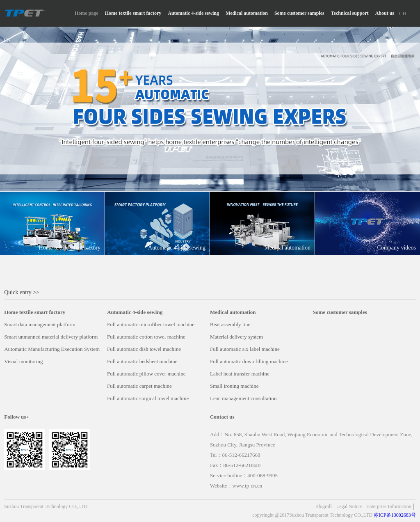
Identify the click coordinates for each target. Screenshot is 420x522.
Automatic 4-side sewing (193, 13)
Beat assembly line (230, 324)
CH (403, 13)
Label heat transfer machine (240, 374)
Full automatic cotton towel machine (146, 337)
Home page (87, 13)
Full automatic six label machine (245, 349)
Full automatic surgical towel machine (148, 398)
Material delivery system (236, 337)
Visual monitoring (23, 361)
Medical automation (247, 13)
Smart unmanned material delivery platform (51, 337)
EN (7, 40)
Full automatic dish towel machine (144, 349)
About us (385, 13)
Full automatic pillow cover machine (146, 374)
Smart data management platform (40, 324)
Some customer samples (299, 13)
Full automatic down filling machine (249, 361)
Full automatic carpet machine (139, 386)
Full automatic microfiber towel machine (151, 324)
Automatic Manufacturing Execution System (52, 349)
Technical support (350, 13)
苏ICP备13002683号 (395, 515)
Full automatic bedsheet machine (142, 361)
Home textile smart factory (133, 13)
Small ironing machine (234, 386)
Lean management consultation (243, 398)
